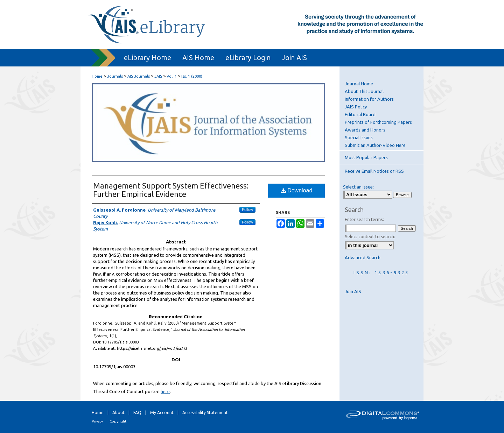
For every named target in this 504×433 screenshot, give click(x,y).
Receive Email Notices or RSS (374, 171)
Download (297, 190)
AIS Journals (139, 76)
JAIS (158, 76)
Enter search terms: (364, 219)
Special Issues (359, 137)
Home (97, 76)
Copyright (118, 421)
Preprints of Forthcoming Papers (378, 122)
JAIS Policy (356, 107)
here (165, 391)
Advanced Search (363, 257)
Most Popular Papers (366, 157)
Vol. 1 (172, 76)
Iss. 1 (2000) (192, 76)
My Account (162, 413)
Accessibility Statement (205, 413)
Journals (115, 76)
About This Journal (364, 91)
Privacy (97, 421)
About (118, 413)
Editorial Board (360, 114)
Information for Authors (369, 99)
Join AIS (353, 291)
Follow (247, 210)
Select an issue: (358, 187)
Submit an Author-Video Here (375, 145)
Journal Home (359, 84)
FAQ (137, 413)
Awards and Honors (365, 130)
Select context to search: (370, 236)
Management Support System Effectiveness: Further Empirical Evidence (171, 190)
